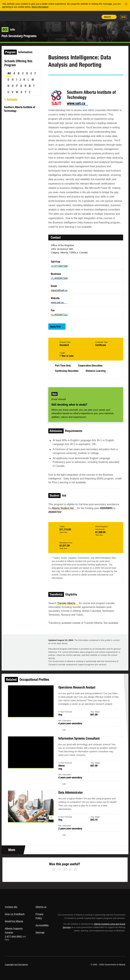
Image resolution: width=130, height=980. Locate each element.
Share (75, 17)
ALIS (26, 16)
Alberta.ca (41, 907)
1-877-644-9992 (13, 936)
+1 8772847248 (59, 266)
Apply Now (55, 327)
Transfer (68, 603)
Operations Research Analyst (76, 698)
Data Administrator (70, 793)
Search (107, 17)
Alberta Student (64, 508)
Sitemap (40, 932)
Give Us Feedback (15, 914)
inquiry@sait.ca (59, 290)
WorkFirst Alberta (14, 921)
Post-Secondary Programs (19, 36)
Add (82, 17)
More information (40, 7)
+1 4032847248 (59, 278)
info (8, 29)
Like (89, 17)
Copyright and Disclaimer (16, 965)
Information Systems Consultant (78, 744)
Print (96, 17)
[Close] (126, 4)
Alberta (11, 16)
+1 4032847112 (59, 315)
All (9, 73)
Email (78, 81)
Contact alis (11, 907)
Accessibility (42, 925)
